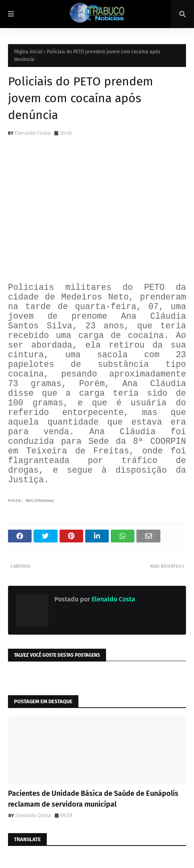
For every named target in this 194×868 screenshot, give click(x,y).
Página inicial (28, 52)
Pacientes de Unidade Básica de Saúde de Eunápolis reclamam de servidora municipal (93, 799)
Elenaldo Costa (33, 133)
